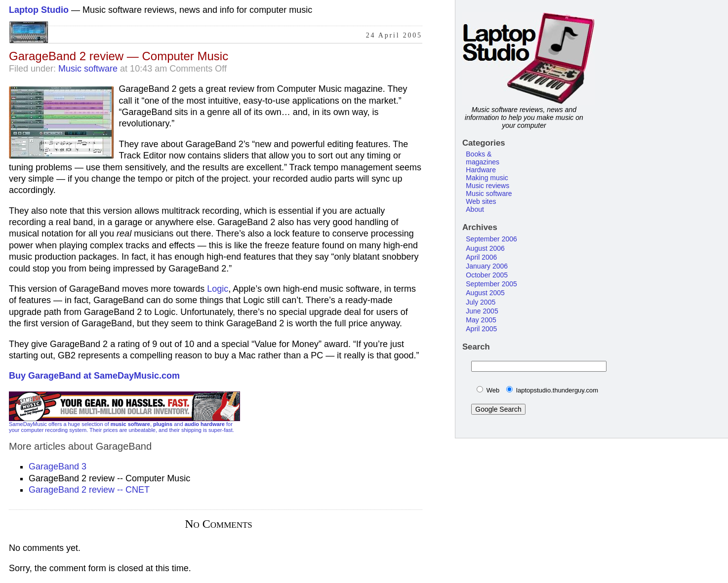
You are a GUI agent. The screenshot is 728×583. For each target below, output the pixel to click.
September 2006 (491, 239)
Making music (487, 178)
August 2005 (485, 293)
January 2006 (487, 266)
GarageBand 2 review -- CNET (89, 490)
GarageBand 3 (58, 466)
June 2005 (482, 311)
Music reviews (487, 186)
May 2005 (481, 320)
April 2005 (481, 329)
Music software (88, 69)
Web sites (481, 201)
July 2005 (481, 302)
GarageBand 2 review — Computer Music (119, 56)
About (475, 209)
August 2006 (485, 248)
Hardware (481, 170)
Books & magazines (483, 158)
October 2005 (487, 275)
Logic (218, 289)
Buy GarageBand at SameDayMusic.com (94, 376)
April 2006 (481, 257)
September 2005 (491, 284)
